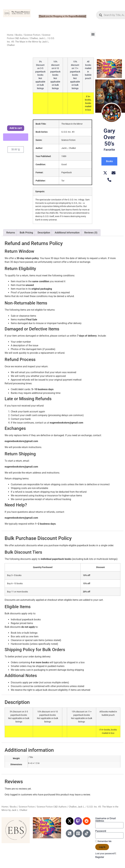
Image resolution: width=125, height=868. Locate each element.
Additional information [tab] (67, 233)
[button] (93, 34)
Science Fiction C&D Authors (52, 807)
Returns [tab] (11, 233)
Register (100, 857)
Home (10, 35)
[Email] (114, 173)
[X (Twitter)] (105, 173)
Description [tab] (44, 233)
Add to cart (16, 128)
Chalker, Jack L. (38, 38)
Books (19, 35)
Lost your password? (105, 853)
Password (101, 831)
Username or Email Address (106, 820)
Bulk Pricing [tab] (26, 233)
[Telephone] (109, 180)
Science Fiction (32, 35)
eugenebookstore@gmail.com (67, 423)
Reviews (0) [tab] (91, 233)
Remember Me (103, 841)
